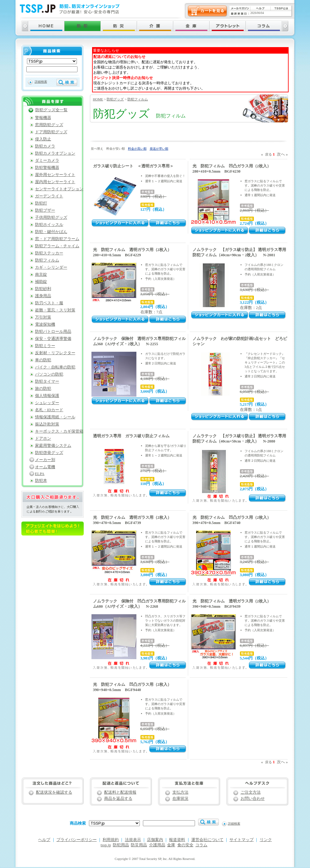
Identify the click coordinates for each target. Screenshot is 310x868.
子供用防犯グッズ (51, 218)
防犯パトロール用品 (53, 332)
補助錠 (41, 282)
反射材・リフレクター (55, 353)
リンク (266, 840)
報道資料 (177, 840)
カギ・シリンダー (51, 267)
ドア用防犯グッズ (51, 132)
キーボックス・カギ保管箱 (59, 431)
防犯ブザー (45, 210)
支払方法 (180, 792)
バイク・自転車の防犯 (55, 367)
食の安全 (185, 845)
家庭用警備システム (53, 446)
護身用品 (43, 296)
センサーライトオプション (59, 189)
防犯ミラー (45, 346)
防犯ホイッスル (49, 225)
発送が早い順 (159, 149)
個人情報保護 (47, 396)
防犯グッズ (115, 99)
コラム (201, 845)
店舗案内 (155, 840)
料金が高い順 (137, 149)
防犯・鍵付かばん (51, 232)
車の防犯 (43, 360)
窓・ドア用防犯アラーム (57, 239)
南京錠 (41, 275)
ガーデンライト (49, 196)
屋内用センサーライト (55, 182)
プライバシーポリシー (77, 840)
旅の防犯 (43, 389)
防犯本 (41, 481)
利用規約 (111, 840)
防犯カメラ (45, 146)
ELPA (40, 474)
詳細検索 (41, 82)
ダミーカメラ (47, 161)
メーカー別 (45, 460)
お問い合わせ (253, 799)
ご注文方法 (251, 792)
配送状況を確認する (54, 792)
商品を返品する (118, 799)
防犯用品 (121, 845)
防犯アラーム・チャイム (57, 246)
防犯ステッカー (49, 253)
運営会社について (207, 840)
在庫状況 (180, 799)
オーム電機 (45, 467)
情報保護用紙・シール (55, 417)
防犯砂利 (43, 289)
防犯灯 (41, 203)
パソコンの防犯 (49, 374)
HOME (98, 99)
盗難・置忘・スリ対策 (55, 310)
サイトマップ (241, 840)
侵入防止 (43, 139)
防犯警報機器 (47, 168)
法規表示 (133, 840)
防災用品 (139, 845)
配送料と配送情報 (120, 792)
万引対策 (43, 317)
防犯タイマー (47, 381)
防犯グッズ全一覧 (51, 110)
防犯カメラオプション (55, 153)
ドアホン (43, 438)
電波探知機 (45, 324)
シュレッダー (47, 403)
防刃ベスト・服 (49, 303)
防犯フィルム (138, 99)
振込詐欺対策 (47, 424)
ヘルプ (44, 840)
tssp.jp (106, 845)
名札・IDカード (49, 410)
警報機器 (43, 118)
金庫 (171, 845)
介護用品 (157, 845)
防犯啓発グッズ (49, 453)
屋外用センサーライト (55, 175)
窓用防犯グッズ (49, 125)
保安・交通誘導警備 (53, 339)
